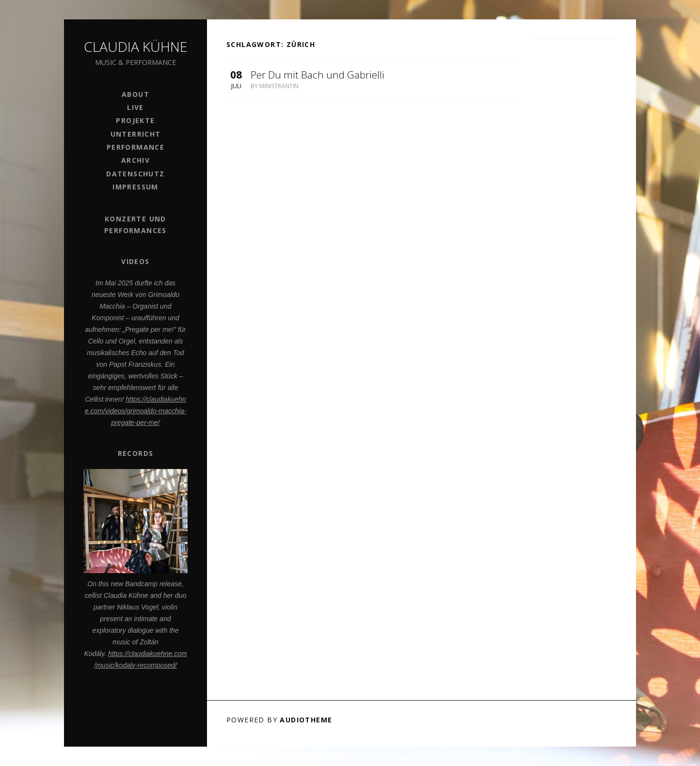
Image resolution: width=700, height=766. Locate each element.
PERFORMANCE (135, 147)
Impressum (135, 187)
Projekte (135, 120)
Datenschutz (135, 174)
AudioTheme (306, 720)
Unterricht (136, 134)
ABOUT (135, 94)
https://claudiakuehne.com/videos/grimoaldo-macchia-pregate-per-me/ (135, 411)
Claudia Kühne (135, 47)
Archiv (135, 160)
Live (135, 107)
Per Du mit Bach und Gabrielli (318, 75)
